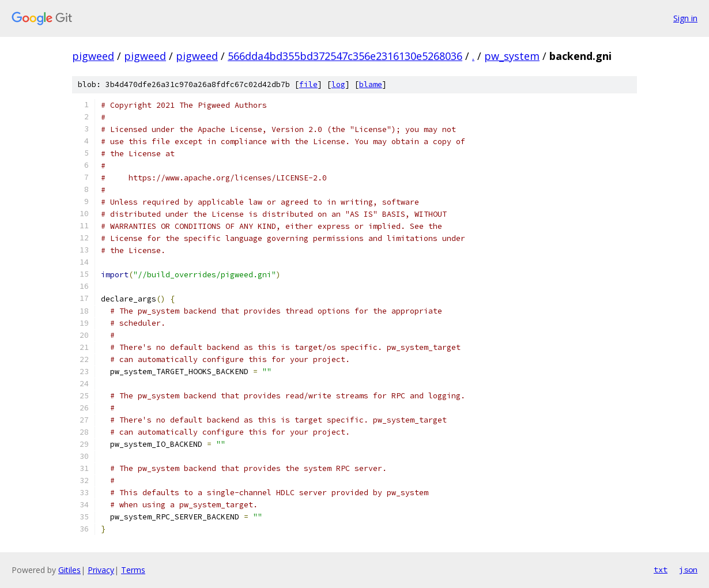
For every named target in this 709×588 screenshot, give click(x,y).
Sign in (685, 18)
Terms (133, 570)
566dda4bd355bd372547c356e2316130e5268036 (345, 56)
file (308, 84)
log (338, 84)
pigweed (93, 56)
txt (661, 570)
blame (371, 84)
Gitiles (69, 570)
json (688, 570)
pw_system (512, 56)
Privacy (101, 570)
